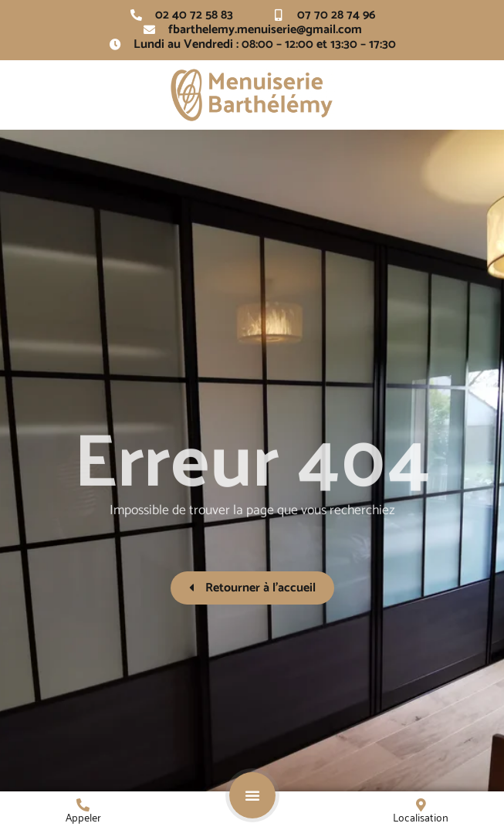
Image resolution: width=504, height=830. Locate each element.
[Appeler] (83, 805)
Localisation (421, 816)
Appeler (83, 816)
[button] (252, 795)
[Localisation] (421, 805)
